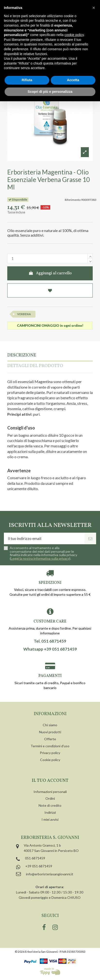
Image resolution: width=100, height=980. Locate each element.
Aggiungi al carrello (50, 273)
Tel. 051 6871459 (50, 641)
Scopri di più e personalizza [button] (50, 92)
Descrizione (22, 356)
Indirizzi (50, 812)
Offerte (50, 739)
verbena (24, 314)
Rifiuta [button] (27, 80)
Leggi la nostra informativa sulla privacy (40, 558)
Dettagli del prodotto (35, 366)
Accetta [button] (73, 80)
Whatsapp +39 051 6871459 (50, 649)
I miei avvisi (50, 819)
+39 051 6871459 (39, 866)
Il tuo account (50, 781)
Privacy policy (50, 753)
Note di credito (50, 805)
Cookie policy (50, 760)
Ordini (50, 798)
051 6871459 (35, 858)
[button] (94, 8)
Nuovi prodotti (50, 732)
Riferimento (73, 200)
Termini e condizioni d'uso (50, 746)
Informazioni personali (50, 792)
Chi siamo (50, 725)
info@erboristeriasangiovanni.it (50, 874)
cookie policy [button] (74, 35)
